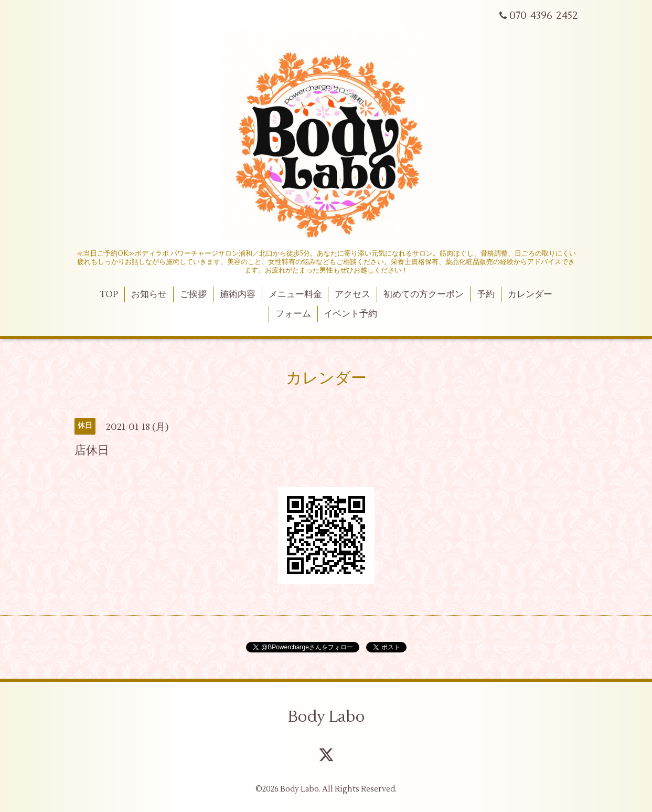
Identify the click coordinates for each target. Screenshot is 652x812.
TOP (109, 294)
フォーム (293, 314)
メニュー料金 (295, 294)
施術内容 (238, 294)
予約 (486, 294)
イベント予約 (350, 314)
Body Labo (326, 717)
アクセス (352, 294)
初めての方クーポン (424, 294)
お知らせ (149, 294)
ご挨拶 (193, 294)
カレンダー (530, 294)
